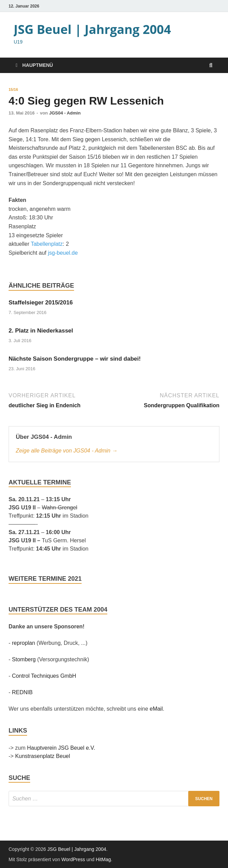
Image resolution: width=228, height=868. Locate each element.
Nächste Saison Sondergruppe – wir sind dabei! (75, 359)
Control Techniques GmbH (44, 676)
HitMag (103, 859)
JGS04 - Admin (65, 113)
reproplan (24, 643)
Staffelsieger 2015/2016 (41, 303)
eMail (156, 709)
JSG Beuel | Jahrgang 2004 (92, 29)
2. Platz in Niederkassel (41, 331)
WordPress (73, 859)
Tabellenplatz (47, 244)
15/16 (13, 89)
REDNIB (22, 692)
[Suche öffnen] (211, 66)
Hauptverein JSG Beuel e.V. (61, 748)
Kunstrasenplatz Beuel (43, 756)
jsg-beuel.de (63, 253)
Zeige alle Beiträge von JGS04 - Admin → (67, 451)
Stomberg (24, 659)
